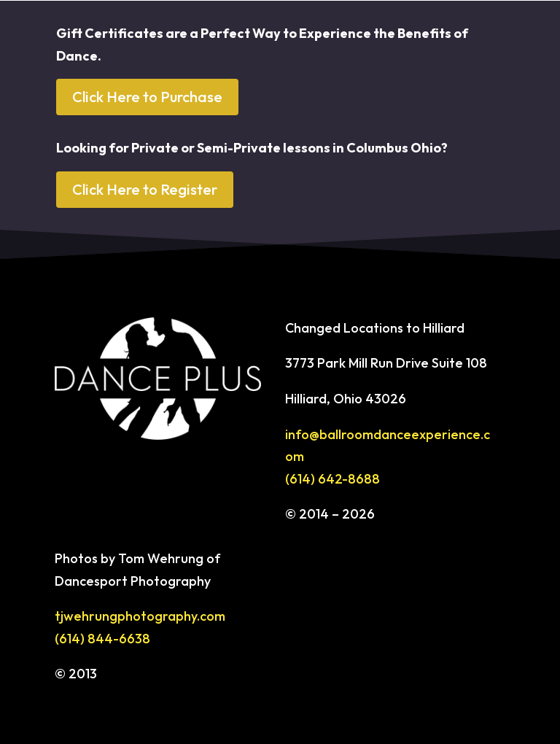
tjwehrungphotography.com (140, 616)
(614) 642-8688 (332, 479)
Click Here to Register (145, 189)
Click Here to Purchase (147, 97)
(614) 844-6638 (102, 639)
